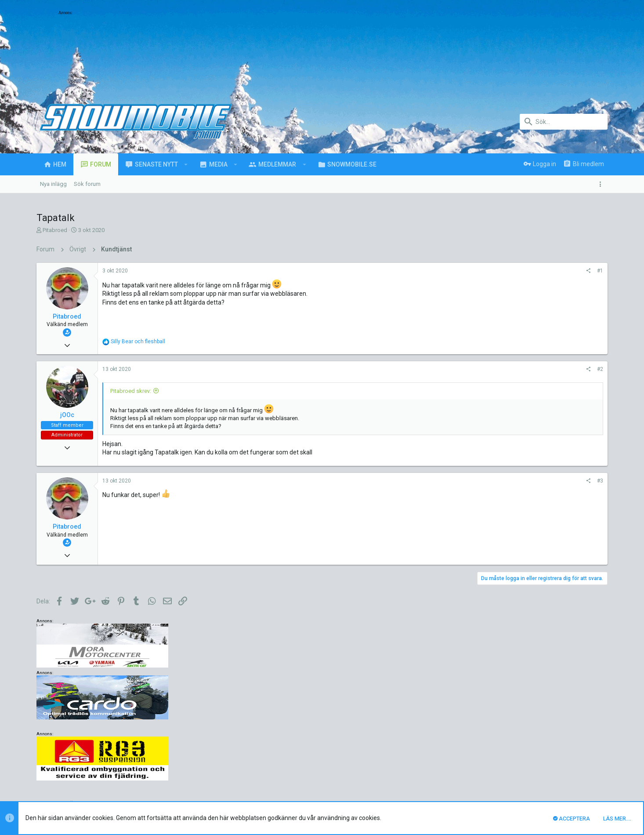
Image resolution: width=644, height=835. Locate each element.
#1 (481, 271)
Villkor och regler (480, 764)
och (138, 341)
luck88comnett (203, 718)
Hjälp (559, 764)
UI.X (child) (69, 764)
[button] (186, 164)
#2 (481, 369)
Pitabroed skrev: (131, 391)
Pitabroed (55, 230)
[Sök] (564, 122)
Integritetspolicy (527, 764)
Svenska (108, 764)
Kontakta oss (436, 764)
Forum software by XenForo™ (107, 790)
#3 (481, 481)
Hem (577, 764)
